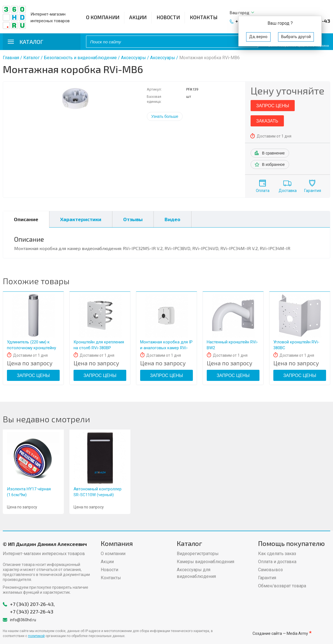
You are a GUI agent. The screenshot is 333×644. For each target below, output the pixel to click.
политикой (36, 636)
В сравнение (273, 153)
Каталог (31, 58)
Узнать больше (165, 116)
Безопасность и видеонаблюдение (80, 58)
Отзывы (133, 219)
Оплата (263, 191)
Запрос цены (273, 106)
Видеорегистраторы (198, 554)
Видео (172, 219)
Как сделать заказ (277, 554)
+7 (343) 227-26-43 (32, 611)
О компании (103, 17)
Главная (11, 58)
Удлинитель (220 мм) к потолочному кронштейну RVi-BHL (31, 348)
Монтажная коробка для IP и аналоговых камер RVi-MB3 (166, 348)
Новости (168, 17)
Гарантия (313, 191)
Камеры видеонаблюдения (205, 562)
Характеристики (81, 219)
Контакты (204, 17)
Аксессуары (133, 58)
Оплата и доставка (277, 562)
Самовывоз (270, 570)
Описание (26, 219)
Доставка (288, 191)
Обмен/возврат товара (282, 586)
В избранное (273, 164)
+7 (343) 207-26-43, (32, 604)
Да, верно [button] (258, 37)
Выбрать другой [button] (296, 37)
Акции (138, 17)
